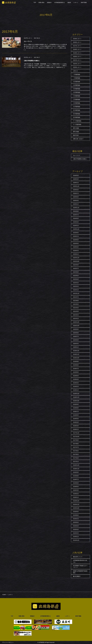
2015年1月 (76, 537)
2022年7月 (76, 268)
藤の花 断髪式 (77, 576)
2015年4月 (76, 526)
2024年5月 (76, 218)
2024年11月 (76, 208)
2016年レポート (77, 42)
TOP (35, 2)
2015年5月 (76, 522)
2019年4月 (76, 379)
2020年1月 (76, 347)
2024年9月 (76, 211)
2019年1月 (76, 390)
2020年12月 (76, 322)
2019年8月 (76, 365)
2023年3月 (76, 247)
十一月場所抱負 (77, 121)
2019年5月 (76, 376)
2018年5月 (76, 419)
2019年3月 (76, 383)
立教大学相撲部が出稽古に (80, 159)
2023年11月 (76, 229)
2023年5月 (76, 243)
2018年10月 (76, 401)
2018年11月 (76, 397)
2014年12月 (76, 540)
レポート (76, 2)
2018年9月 (76, 404)
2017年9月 (76, 440)
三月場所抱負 (77, 96)
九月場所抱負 (77, 107)
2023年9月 (76, 233)
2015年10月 (76, 508)
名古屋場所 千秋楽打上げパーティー (80, 567)
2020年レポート (77, 57)
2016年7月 (76, 479)
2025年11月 (76, 186)
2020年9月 (76, 329)
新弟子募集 (84, 2)
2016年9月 (76, 472)
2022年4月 (76, 279)
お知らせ (75, 71)
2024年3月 (76, 222)
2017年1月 (76, 462)
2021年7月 (76, 297)
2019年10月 (76, 358)
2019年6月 (76, 372)
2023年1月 (76, 254)
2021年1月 (76, 319)
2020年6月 (76, 340)
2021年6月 (76, 301)
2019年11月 (76, 354)
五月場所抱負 (77, 110)
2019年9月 (76, 361)
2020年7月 (76, 336)
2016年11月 (76, 469)
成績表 (69, 2)
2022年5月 (76, 276)
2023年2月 (76, 251)
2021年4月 (76, 308)
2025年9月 (76, 190)
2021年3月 (76, 311)
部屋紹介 (49, 2)
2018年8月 (76, 408)
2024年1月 (76, 226)
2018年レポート (77, 49)
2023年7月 (76, 236)
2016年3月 (76, 490)
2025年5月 (76, 197)
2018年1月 (76, 429)
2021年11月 (76, 293)
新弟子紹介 (76, 135)
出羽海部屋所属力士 (60, 2)
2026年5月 (76, 175)
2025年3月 (76, 201)
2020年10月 (76, 326)
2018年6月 (76, 415)
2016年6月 (76, 483)
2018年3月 (76, 426)
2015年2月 (76, 533)
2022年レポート (77, 64)
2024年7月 (76, 215)
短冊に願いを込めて (78, 139)
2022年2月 (76, 286)
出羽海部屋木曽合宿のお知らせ (80, 561)
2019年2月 (76, 386)
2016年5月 (76, 487)
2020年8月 (76, 333)
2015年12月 (76, 501)
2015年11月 (76, 504)
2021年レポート (77, 60)
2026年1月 (76, 183)
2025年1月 (76, 204)
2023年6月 (76, 240)
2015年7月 (76, 519)
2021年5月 (76, 304)
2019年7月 (76, 369)
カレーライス (77, 155)
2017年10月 (76, 437)
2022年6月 (76, 272)
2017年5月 (76, 454)
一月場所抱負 (77, 74)
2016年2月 (76, 494)
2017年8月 (76, 444)
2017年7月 (76, 447)
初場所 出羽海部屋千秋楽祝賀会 (80, 572)
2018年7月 (76, 411)
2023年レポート (77, 67)
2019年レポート (77, 53)
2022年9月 (76, 265)
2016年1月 (76, 497)
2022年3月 (76, 283)
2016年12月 (76, 465)
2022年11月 (76, 258)
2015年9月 (76, 512)
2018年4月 (76, 422)
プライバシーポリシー (8, 642)
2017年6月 (76, 451)
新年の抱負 (76, 128)
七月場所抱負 (77, 82)
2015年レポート (77, 39)
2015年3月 (76, 529)
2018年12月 (76, 394)
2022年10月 (76, 261)
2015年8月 (76, 515)
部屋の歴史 (41, 2)
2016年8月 (76, 476)
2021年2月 (76, 315)
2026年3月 (76, 179)
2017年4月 (76, 458)
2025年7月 (76, 193)
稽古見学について (78, 557)
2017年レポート (28, 38)
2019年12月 (76, 351)
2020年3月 (76, 344)
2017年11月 (76, 433)
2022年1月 (76, 290)
